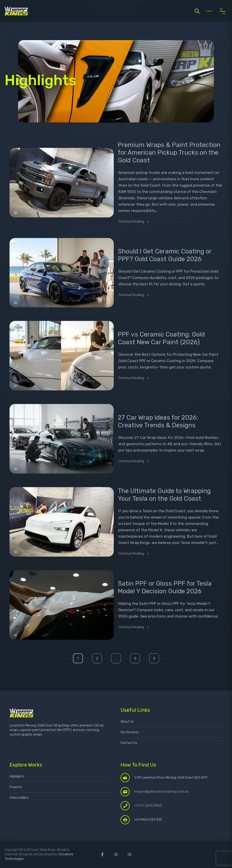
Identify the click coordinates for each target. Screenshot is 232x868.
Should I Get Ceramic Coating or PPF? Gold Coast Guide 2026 (165, 255)
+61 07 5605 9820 (148, 806)
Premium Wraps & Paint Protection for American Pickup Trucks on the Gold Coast (169, 153)
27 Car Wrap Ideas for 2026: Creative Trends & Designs (158, 421)
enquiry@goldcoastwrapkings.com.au (161, 792)
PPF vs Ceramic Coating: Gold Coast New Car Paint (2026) (161, 338)
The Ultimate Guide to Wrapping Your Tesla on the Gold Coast (164, 495)
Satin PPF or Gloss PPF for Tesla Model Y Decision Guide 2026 (165, 587)
